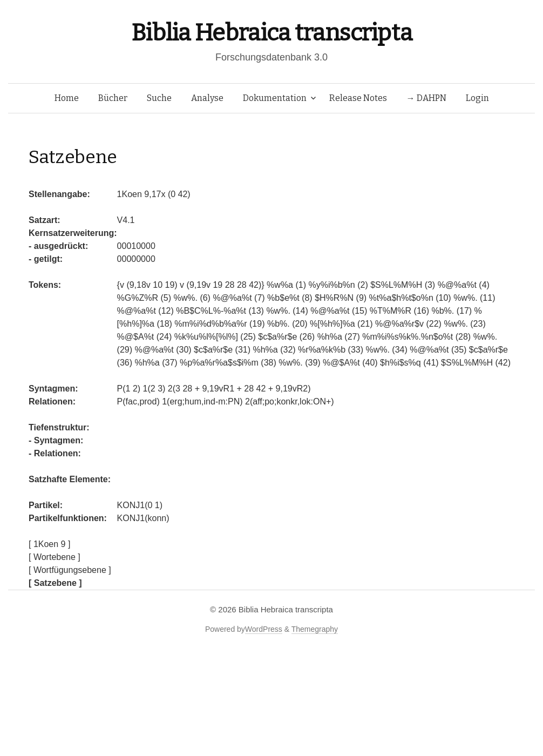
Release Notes (358, 98)
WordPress (264, 629)
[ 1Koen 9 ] (49, 544)
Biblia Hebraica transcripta (271, 33)
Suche (159, 98)
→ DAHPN (426, 98)
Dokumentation (275, 98)
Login (477, 98)
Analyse (207, 98)
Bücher (113, 98)
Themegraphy (315, 629)
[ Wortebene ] (55, 557)
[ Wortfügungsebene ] (70, 570)
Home (67, 98)
